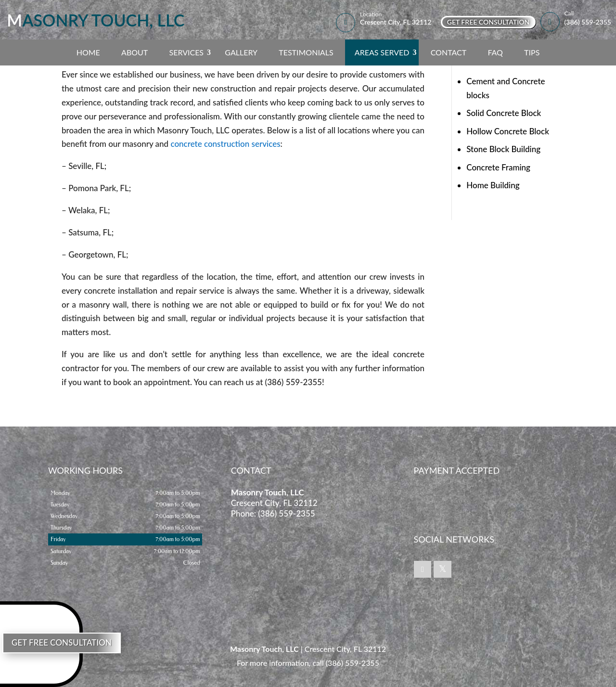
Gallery (241, 52)
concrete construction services (224, 144)
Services (186, 52)
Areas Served (382, 52)
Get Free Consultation (488, 22)
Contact (449, 52)
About (135, 52)
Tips (532, 52)
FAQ (495, 52)
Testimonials (306, 52)
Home (88, 52)
